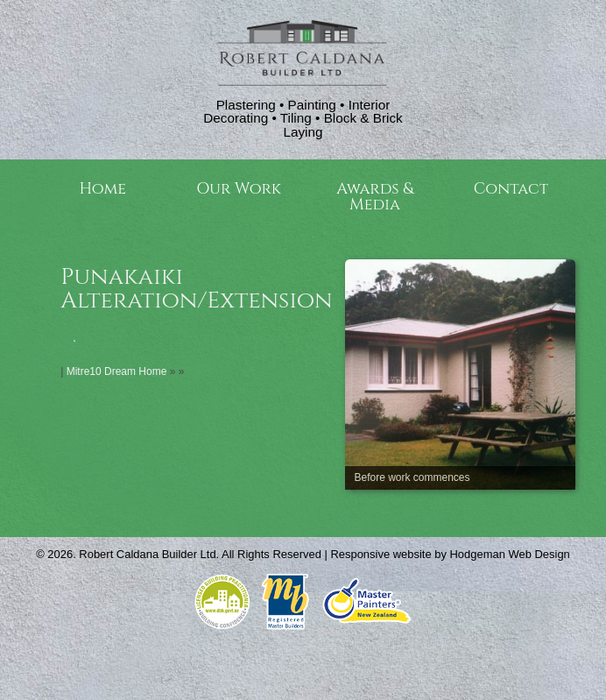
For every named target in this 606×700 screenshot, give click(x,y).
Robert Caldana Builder (138, 554)
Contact (511, 189)
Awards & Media (375, 197)
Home (102, 189)
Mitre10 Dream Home (117, 371)
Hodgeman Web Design (510, 554)
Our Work (239, 189)
